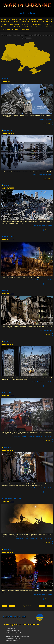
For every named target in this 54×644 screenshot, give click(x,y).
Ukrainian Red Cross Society (13, 631)
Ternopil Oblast (40, 27)
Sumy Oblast (31, 27)
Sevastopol (22, 27)
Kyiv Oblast (49, 22)
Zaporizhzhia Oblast (13, 29)
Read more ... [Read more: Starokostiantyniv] (48, 542)
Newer (12, 606)
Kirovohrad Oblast (39, 22)
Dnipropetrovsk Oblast (35, 19)
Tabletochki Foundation (12, 641)
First (4, 606)
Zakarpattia (49, 27)
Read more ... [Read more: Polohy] (48, 123)
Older (42, 606)
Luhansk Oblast (15, 24)
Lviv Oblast (4, 24)
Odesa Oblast (48, 24)
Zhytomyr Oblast (24, 29)
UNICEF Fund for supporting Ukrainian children (18, 636)
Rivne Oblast (14, 27)
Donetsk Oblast (48, 19)
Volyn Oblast (26, 24)
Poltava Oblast (5, 27)
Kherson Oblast (15, 22)
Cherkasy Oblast (17, 19)
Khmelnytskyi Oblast (27, 22)
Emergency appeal (11, 628)
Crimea (25, 19)
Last (50, 606)
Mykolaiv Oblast (37, 24)
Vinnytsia (4, 29)
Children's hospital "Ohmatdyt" (14, 633)
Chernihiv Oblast (6, 19)
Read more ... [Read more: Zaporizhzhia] (48, 178)
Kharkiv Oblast (5, 22)
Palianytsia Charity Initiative (13, 638)
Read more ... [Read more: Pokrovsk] (48, 386)
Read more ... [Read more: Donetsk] (48, 230)
